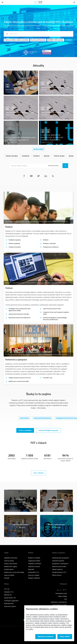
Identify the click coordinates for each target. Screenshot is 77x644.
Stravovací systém (10, 606)
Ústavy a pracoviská (11, 564)
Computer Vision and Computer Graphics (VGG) (56, 313)
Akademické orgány (10, 566)
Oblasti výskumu (57, 569)
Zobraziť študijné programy (48, 430)
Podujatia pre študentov (51, 247)
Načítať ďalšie (39, 149)
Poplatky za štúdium (35, 564)
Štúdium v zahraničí (49, 243)
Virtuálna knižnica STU (59, 572)
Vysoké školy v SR (10, 598)
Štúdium (46, 240)
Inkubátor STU (9, 592)
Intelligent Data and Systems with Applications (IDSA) (20, 310)
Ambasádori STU (34, 572)
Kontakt (7, 578)
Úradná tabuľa (9, 569)
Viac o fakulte (39, 473)
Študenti (36, 156)
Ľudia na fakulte (9, 575)
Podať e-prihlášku (25, 430)
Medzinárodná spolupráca (60, 558)
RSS (66, 599)
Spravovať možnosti (45, 637)
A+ (61, 590)
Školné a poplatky (14, 243)
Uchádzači (26, 156)
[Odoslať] (65, 166)
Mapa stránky (62, 596)
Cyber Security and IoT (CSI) (52, 309)
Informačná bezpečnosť (42, 418)
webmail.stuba (9, 603)
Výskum (47, 156)
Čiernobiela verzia (61, 593)
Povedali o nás (48, 378)
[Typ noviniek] (54, 166)
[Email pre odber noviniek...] (27, 166)
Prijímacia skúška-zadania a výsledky (17, 40)
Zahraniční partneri (58, 561)
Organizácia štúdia (34, 561)
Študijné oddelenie (34, 578)
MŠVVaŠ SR (8, 595)
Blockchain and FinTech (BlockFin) (19, 318)
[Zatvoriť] (2, 2)
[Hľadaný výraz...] (38, 34)
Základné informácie (11, 558)
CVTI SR (7, 589)
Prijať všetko (65, 637)
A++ (65, 590)
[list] (38, 156)
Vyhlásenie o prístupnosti (59, 602)
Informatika (24, 418)
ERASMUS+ (69, 40)
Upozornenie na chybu (60, 605)
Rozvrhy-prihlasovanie (38, 40)
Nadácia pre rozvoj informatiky (19, 381)
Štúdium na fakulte (34, 558)
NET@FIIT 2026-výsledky (56, 40)
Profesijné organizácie (11, 601)
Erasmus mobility (34, 575)
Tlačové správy (59, 156)
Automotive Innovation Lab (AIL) (19, 314)
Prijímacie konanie (15, 247)
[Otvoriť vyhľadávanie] (74, 2)
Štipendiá (31, 569)
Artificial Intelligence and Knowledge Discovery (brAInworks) (55, 319)
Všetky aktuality (12, 156)
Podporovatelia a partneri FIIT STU (20, 378)
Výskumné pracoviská (59, 566)
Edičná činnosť (57, 575)
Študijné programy (15, 240)
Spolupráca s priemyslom (60, 564)
